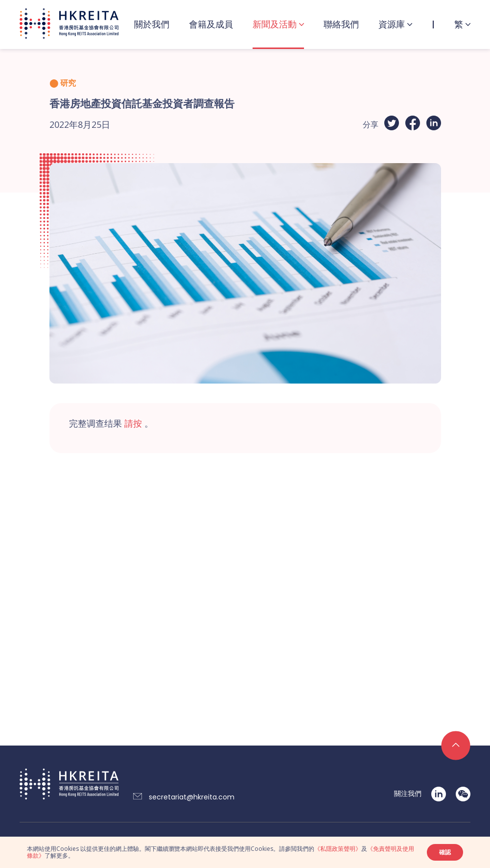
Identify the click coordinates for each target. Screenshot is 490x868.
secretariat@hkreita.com (192, 797)
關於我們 (152, 24)
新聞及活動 (275, 24)
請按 (133, 423)
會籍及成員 (211, 24)
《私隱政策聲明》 (338, 849)
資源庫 (392, 24)
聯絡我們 (341, 24)
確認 (445, 852)
